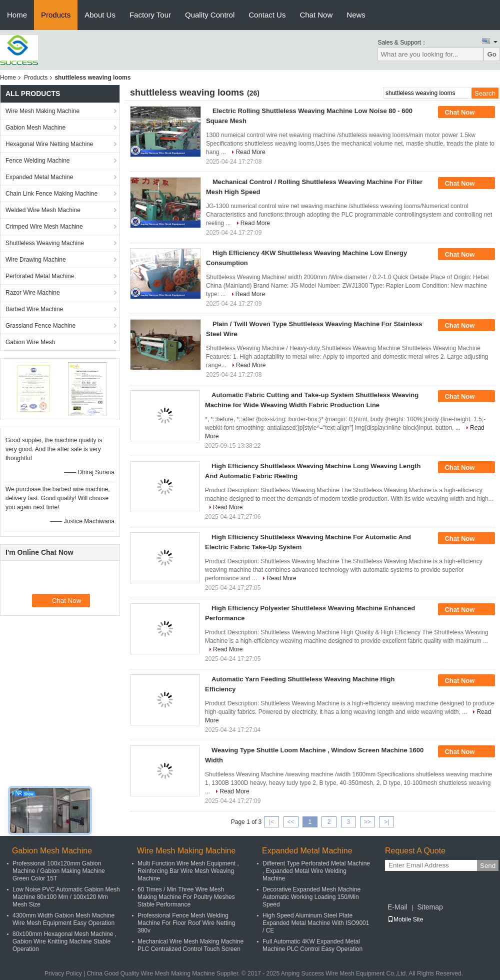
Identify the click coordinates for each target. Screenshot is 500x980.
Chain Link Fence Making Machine (51, 194)
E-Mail (397, 907)
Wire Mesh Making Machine (42, 111)
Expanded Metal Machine (39, 177)
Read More (250, 152)
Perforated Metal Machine (40, 276)
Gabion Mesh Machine (35, 128)
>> (367, 822)
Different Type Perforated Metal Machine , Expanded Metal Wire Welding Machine (316, 871)
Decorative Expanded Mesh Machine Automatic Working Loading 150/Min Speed (311, 897)
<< (290, 822)
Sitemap (430, 907)
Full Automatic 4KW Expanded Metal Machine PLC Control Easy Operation (312, 945)
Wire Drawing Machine (36, 260)
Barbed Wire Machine (34, 309)
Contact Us (267, 15)
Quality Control (210, 15)
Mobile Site (405, 919)
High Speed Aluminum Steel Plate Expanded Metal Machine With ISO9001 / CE (316, 923)
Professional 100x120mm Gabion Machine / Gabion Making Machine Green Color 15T (59, 871)
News (356, 15)
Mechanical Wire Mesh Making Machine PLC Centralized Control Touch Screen (190, 945)
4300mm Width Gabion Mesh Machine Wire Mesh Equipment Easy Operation (63, 919)
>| (386, 822)
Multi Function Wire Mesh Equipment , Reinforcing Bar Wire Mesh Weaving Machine (188, 871)
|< (271, 822)
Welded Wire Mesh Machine (43, 210)
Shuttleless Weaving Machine (45, 243)
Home (17, 15)
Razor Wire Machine (33, 293)
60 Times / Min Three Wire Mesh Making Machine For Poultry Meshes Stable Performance (186, 897)
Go (492, 54)
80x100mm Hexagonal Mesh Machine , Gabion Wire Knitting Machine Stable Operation (64, 941)
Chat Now (316, 15)
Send (488, 866)
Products (56, 15)
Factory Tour (150, 15)
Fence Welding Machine (38, 161)
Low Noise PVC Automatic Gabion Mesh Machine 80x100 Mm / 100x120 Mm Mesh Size (66, 897)
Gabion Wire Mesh (30, 342)
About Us (100, 15)
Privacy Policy (63, 973)
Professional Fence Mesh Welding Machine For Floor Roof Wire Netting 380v (186, 923)
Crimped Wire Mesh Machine (44, 227)
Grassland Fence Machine (40, 326)
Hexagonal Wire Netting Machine (49, 144)
